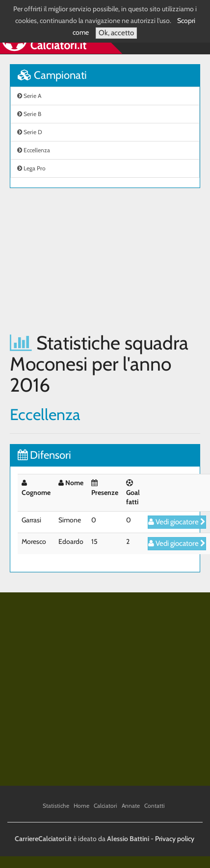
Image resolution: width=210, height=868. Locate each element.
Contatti (155, 806)
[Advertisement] (92, 260)
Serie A (29, 96)
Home (81, 806)
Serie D (30, 132)
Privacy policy (175, 839)
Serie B (29, 114)
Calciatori (105, 806)
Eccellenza (34, 150)
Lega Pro (31, 168)
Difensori (44, 455)
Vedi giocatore (177, 522)
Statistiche (56, 806)
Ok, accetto (116, 33)
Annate (131, 806)
